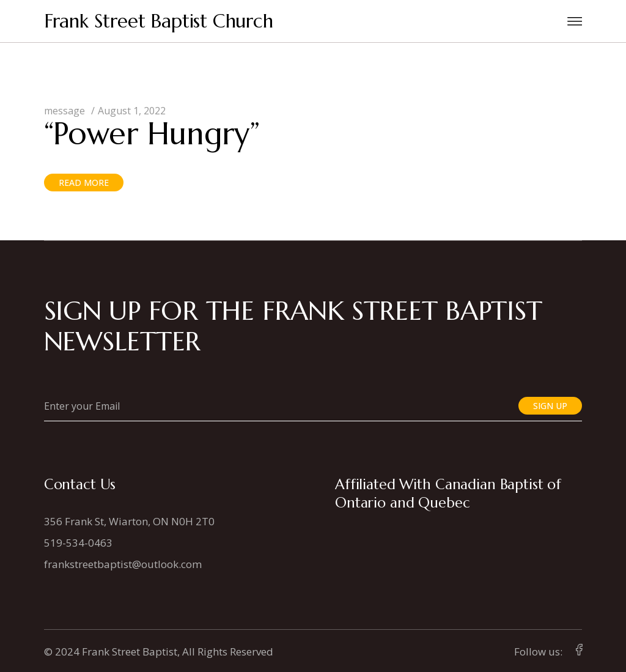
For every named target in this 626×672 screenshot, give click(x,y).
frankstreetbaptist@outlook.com (123, 564)
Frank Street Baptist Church (159, 21)
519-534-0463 (78, 543)
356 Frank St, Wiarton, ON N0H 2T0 (129, 521)
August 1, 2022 (132, 111)
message (64, 111)
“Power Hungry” (152, 134)
